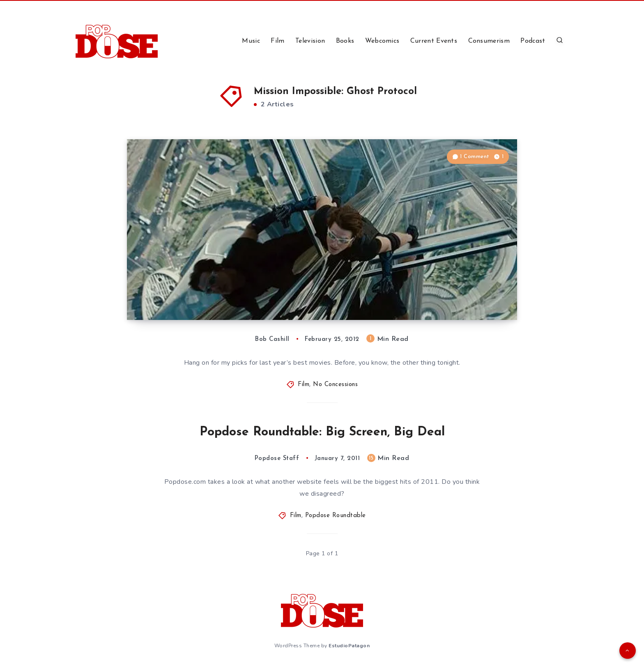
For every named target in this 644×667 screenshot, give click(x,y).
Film (277, 41)
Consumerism (489, 41)
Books (345, 41)
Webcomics (382, 41)
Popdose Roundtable (336, 516)
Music (251, 41)
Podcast (533, 41)
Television (310, 41)
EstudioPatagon (349, 646)
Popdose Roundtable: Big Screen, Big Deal (322, 432)
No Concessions (335, 385)
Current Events (434, 41)
